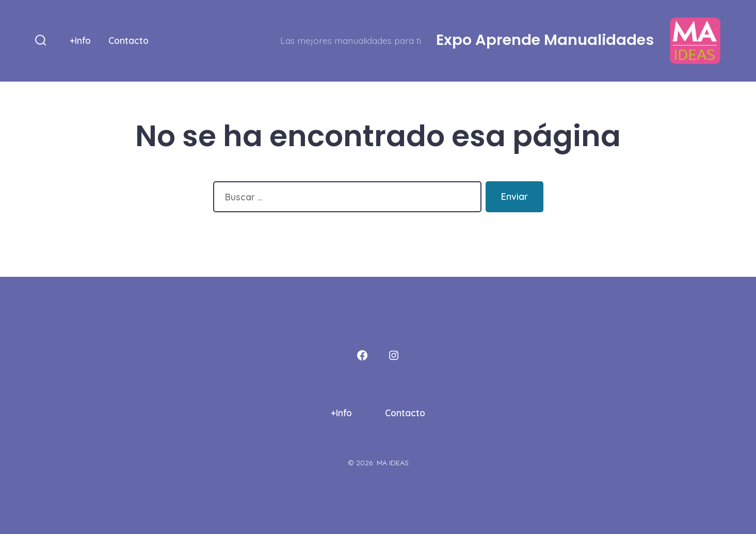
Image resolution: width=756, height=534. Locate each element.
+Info (80, 40)
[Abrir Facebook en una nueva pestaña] (362, 355)
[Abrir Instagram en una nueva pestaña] (394, 355)
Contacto (128, 40)
